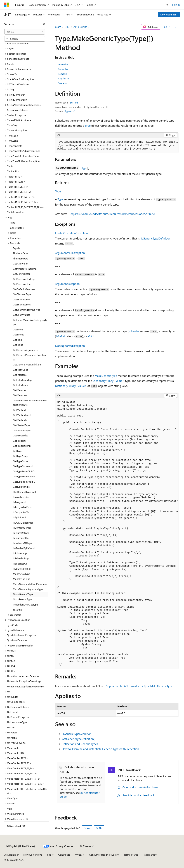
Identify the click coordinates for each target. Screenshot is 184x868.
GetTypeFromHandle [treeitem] (24, 476)
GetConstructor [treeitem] (22, 274)
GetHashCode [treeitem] (21, 370)
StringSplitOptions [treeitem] (17, 110)
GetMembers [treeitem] (20, 395)
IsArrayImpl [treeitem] (19, 502)
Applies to (63, 78)
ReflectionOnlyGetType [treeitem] (25, 605)
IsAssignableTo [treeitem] (21, 512)
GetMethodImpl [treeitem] (22, 415)
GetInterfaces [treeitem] (20, 385)
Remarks (63, 74)
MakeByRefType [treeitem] (22, 579)
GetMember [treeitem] (20, 390)
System (74, 103)
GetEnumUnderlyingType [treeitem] (27, 310)
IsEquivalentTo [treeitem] (21, 538)
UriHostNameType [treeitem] (17, 722)
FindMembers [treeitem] (20, 258)
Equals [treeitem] (16, 248)
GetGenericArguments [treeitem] (25, 350)
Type (88, 126)
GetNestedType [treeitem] (21, 425)
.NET (67, 27)
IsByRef (61, 336)
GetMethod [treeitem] (19, 410)
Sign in (176, 5)
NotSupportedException (70, 346)
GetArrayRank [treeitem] (21, 263)
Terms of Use (131, 855)
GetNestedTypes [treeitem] (22, 430)
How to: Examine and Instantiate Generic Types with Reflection (100, 749)
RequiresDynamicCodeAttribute (88, 214)
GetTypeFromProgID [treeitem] (24, 482)
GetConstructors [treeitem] (22, 284)
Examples (63, 69)
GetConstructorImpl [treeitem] (24, 279)
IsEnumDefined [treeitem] (21, 533)
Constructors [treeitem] (17, 228)
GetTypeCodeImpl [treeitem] (23, 466)
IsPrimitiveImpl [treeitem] (21, 558)
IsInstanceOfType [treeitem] (22, 543)
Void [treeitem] (10, 809)
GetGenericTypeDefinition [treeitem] (27, 364)
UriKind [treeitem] (11, 727)
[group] (117, 146)
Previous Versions (33, 855)
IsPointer (134, 331)
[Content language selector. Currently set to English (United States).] (21, 846)
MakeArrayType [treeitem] (21, 574)
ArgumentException (67, 284)
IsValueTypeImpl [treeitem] (22, 569)
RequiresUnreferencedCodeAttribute (132, 214)
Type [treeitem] (13, 223)
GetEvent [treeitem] (18, 329)
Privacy (78, 855)
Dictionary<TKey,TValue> (108, 381)
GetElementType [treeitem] (22, 294)
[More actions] (175, 27)
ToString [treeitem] (17, 610)
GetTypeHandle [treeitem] (21, 487)
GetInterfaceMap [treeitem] (22, 380)
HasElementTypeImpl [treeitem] (24, 492)
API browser (80, 27)
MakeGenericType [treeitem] (23, 594)
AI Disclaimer (11, 855)
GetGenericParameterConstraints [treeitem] (30, 357)
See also (62, 83)
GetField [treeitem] (17, 340)
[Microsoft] (7, 5)
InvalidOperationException (71, 233)
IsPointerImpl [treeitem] (20, 553)
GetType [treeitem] (17, 451)
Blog (49, 855)
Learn (58, 27)
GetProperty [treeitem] (20, 441)
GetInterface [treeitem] (20, 375)
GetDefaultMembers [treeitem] (24, 289)
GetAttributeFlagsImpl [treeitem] (25, 269)
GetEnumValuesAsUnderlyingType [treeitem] (30, 322)
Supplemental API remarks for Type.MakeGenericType (139, 686)
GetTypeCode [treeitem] (20, 461)
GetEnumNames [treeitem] (22, 304)
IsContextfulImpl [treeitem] (22, 528)
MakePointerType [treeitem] (22, 599)
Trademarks (149, 855)
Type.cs (69, 111)
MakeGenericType (106, 376)
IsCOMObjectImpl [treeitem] (23, 523)
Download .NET (169, 14)
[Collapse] (44, 24)
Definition (63, 64)
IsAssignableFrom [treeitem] (23, 507)
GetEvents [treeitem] (18, 334)
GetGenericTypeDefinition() (79, 739)
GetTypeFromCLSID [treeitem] (24, 471)
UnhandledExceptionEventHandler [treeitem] (26, 686)
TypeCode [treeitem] (13, 625)
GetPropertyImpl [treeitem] (22, 446)
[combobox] (25, 32)
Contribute (64, 855)
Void (91, 336)
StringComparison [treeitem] (17, 100)
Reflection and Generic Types (80, 744)
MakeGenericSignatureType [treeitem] (28, 589)
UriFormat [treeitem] (13, 712)
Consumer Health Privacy (103, 855)
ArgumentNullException (70, 253)
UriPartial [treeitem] (12, 738)
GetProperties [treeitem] (20, 435)
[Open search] (167, 5)
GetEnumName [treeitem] (21, 299)
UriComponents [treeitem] (16, 702)
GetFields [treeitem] (18, 345)
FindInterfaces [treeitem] (21, 253)
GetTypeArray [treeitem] (20, 456)
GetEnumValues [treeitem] (22, 315)
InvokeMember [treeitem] (21, 497)
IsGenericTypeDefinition (156, 238)
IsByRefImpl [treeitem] (19, 517)
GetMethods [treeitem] (20, 420)
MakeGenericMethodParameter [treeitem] (30, 584)
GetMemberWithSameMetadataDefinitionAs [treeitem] (30, 403)
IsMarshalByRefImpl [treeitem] (24, 548)
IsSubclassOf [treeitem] (20, 564)
